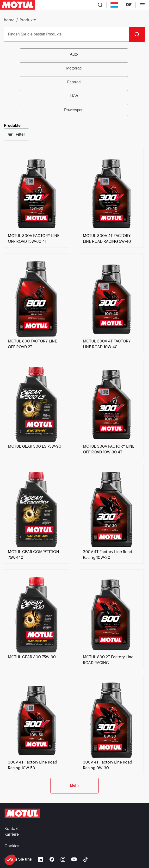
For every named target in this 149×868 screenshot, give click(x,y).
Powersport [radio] (74, 110)
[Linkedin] (40, 859)
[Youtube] (74, 859)
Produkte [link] (28, 20)
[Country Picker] (114, 5)
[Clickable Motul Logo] (18, 5)
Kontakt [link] (12, 829)
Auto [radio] (74, 54)
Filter (16, 134)
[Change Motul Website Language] (129, 5)
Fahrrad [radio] (74, 82)
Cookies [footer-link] (12, 846)
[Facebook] (52, 859)
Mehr (74, 785)
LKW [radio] (74, 96)
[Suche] (137, 34)
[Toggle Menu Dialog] (142, 5)
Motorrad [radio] (74, 68)
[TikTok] (86, 859)
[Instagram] (63, 859)
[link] (36, 230)
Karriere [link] (12, 834)
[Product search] (100, 5)
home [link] (9, 20)
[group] (74, 82)
